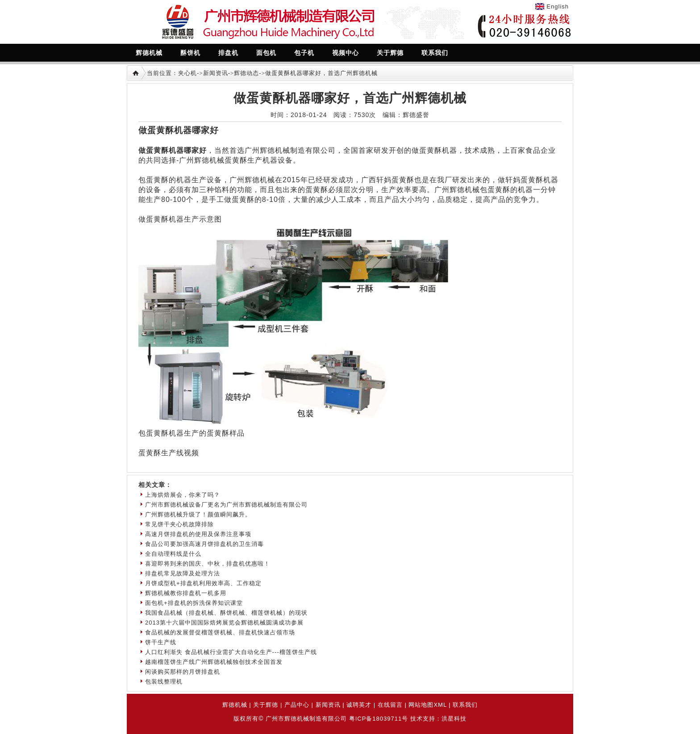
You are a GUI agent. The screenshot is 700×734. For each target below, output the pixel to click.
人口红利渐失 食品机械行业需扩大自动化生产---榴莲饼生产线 (231, 652)
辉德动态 (246, 73)
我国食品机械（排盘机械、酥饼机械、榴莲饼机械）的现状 (226, 613)
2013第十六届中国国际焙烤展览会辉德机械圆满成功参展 (224, 623)
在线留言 (390, 705)
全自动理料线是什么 (173, 554)
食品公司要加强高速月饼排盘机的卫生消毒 (204, 544)
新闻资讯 (216, 73)
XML (440, 705)
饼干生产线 (161, 642)
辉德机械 (235, 705)
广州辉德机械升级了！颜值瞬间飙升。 (198, 514)
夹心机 (187, 73)
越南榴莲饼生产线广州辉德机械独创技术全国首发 (214, 662)
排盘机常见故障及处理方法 (183, 573)
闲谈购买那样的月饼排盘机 (183, 672)
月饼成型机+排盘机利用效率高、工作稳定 (203, 583)
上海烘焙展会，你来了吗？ (183, 495)
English (558, 6)
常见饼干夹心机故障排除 (179, 524)
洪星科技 (454, 719)
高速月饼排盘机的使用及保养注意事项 (198, 534)
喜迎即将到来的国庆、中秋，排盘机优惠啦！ (208, 564)
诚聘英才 (359, 705)
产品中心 (297, 705)
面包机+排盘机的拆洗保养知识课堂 (194, 603)
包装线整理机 (164, 682)
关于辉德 (266, 705)
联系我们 (465, 705)
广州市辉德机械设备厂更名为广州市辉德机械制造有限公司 (226, 505)
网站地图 (421, 705)
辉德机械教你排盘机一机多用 (186, 593)
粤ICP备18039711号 (379, 719)
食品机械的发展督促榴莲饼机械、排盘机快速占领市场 (220, 632)
